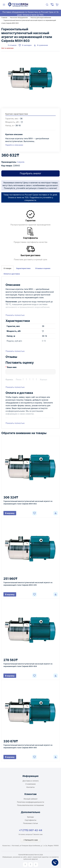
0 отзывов (12, 45)
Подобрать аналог (30, 173)
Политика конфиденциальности (31, 802)
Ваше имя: (12, 367)
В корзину (10, 513)
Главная (4, 18)
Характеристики (23, 268)
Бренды (31, 817)
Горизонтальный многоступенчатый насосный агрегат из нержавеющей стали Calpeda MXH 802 (28, 502)
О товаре (7, 268)
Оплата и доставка (12, 274)
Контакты (30, 787)
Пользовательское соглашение (30, 805)
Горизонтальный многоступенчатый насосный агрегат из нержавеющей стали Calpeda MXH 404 (28, 665)
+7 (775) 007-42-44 (31, 830)
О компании (31, 784)
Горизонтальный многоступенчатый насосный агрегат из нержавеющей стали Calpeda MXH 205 (28, 584)
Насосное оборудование (19, 18)
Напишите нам (31, 840)
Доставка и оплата (31, 781)
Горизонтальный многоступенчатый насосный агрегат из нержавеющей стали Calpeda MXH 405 (28, 746)
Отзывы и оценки (43, 268)
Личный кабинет (31, 799)
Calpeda (21, 162)
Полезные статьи (31, 823)
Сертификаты (30, 820)
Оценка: (9, 380)
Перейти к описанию (14, 145)
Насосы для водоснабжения (41, 18)
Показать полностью (15, 315)
